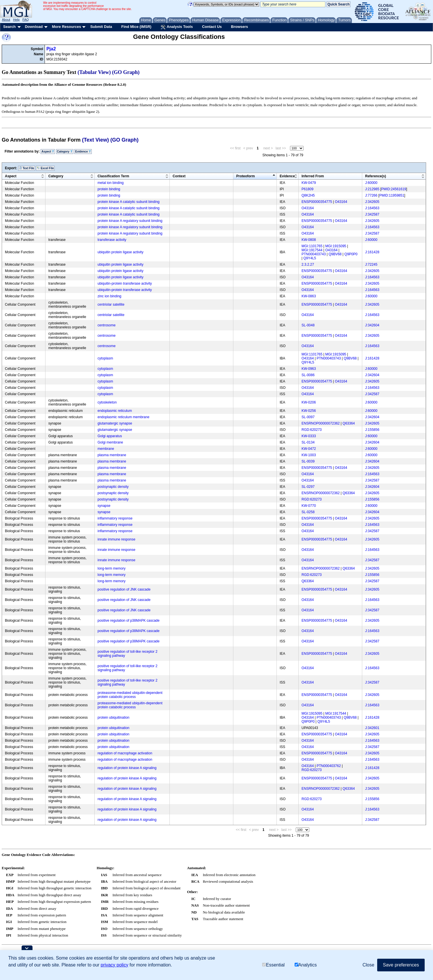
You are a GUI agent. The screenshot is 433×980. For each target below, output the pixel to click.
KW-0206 (309, 402)
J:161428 (372, 252)
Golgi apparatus (110, 436)
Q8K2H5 (308, 195)
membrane (106, 449)
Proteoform (246, 176)
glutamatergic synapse (115, 423)
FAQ (26, 20)
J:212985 (372, 189)
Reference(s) (376, 176)
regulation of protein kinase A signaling (127, 768)
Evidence (83, 152)
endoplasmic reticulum (115, 411)
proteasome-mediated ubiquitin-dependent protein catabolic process (130, 695)
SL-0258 (308, 512)
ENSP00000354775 (317, 202)
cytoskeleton (107, 402)
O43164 (341, 202)
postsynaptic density (113, 487)
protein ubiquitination (114, 718)
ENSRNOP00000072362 (321, 423)
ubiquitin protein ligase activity (120, 252)
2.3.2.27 (308, 264)
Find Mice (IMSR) (136, 27)
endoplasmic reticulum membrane (123, 417)
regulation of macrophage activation (125, 753)
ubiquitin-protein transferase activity (125, 283)
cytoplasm (105, 358)
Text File (27, 168)
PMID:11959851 (392, 195)
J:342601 (372, 728)
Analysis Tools (177, 27)
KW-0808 (309, 240)
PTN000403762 (329, 766)
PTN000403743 (314, 254)
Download (34, 27)
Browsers (240, 27)
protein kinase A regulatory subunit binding (130, 221)
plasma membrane (112, 455)
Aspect (48, 152)
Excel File (45, 168)
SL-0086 (308, 375)
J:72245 (371, 264)
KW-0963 (309, 369)
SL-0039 (308, 461)
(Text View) (95, 140)
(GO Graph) (126, 72)
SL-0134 (308, 442)
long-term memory (111, 568)
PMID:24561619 (394, 189)
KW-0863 (309, 296)
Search (9, 27)
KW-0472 (309, 449)
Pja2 (51, 49)
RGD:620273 (312, 430)
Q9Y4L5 (310, 258)
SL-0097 (308, 417)
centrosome (107, 325)
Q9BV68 (335, 254)
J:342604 (372, 325)
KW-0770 (309, 506)
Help (16, 20)
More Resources (66, 27)
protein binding (109, 189)
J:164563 (372, 208)
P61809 (307, 189)
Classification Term (113, 176)
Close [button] (368, 965)
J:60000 (371, 183)
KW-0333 (309, 436)
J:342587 (372, 214)
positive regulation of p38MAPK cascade (128, 621)
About (6, 20)
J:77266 (371, 195)
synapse (104, 506)
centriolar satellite (111, 305)
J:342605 (372, 202)
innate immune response (116, 539)
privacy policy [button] (115, 965)
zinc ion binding (109, 296)
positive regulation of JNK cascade (124, 589)
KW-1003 (309, 455)
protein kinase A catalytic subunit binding (128, 202)
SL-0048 (308, 325)
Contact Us (212, 27)
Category (65, 152)
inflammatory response (115, 518)
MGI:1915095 (336, 246)
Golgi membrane (110, 442)
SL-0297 (308, 487)
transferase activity (112, 240)
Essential (273, 965)
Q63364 (349, 423)
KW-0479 (309, 183)
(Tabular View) (94, 72)
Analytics (306, 965)
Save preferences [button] (401, 965)
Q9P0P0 (351, 254)
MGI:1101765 (312, 246)
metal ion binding (111, 183)
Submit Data (101, 27)
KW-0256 (309, 411)
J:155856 (372, 430)
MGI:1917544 (312, 250)
